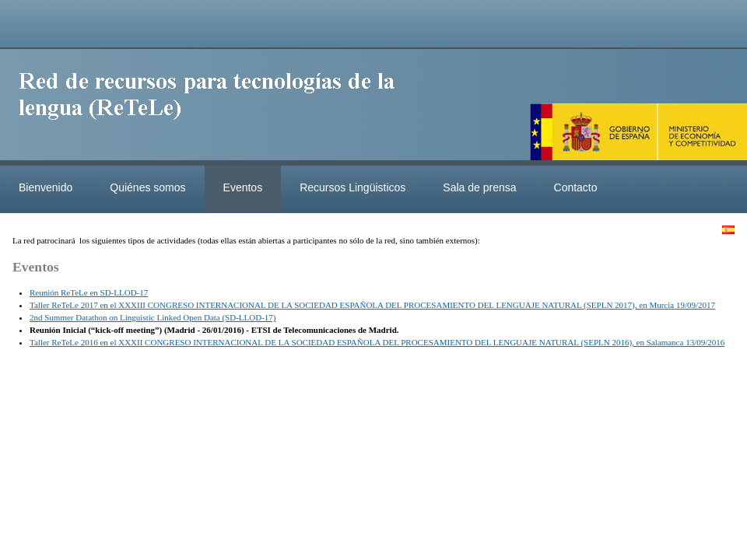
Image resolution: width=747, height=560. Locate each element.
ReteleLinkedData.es (214, 107)
